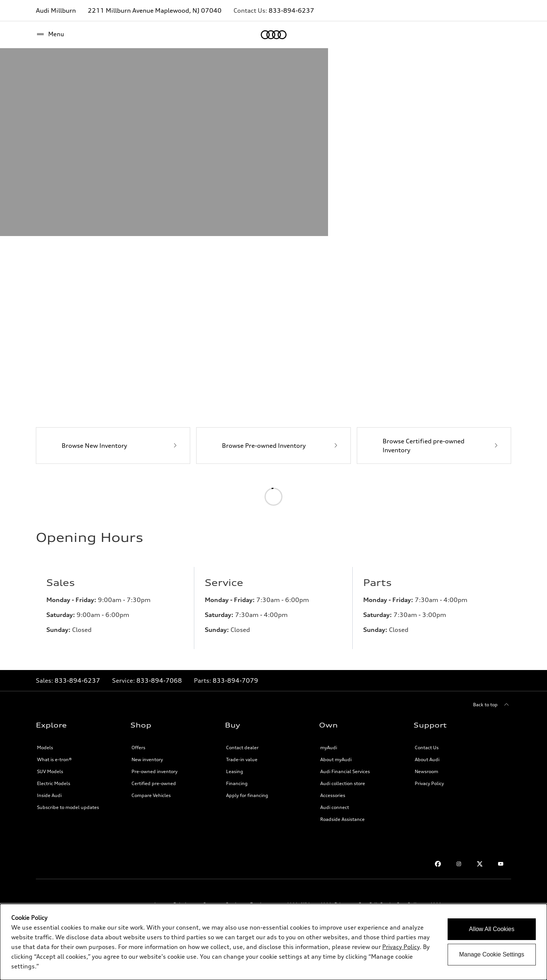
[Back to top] (492, 854)
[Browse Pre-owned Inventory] (273, 595)
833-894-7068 (159, 830)
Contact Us (427, 897)
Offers (138, 897)
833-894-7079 (235, 830)
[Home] (49, 35)
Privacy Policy (401, 947)
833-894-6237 (291, 10)
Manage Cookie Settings (492, 954)
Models (45, 897)
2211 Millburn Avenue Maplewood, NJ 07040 (155, 10)
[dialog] (273, 942)
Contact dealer (242, 897)
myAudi (329, 897)
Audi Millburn (56, 10)
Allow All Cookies (492, 929)
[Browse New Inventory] (113, 595)
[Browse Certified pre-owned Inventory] (434, 595)
